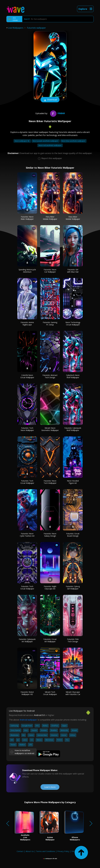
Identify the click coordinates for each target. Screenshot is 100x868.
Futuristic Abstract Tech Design (50, 376)
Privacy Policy (63, 851)
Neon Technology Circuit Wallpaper (73, 324)
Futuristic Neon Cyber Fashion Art (27, 535)
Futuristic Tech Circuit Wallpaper (27, 482)
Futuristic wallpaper (36, 28)
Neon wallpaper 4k (22, 141)
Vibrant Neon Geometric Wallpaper (50, 429)
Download (50, 100)
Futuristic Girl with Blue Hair (73, 271)
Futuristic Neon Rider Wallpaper (27, 218)
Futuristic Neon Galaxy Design (50, 535)
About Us (30, 851)
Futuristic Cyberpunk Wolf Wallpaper (73, 429)
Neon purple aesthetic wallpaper (46, 141)
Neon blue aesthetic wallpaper (73, 141)
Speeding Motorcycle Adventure (27, 271)
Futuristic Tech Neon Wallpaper (27, 429)
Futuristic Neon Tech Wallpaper (50, 482)
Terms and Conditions (46, 851)
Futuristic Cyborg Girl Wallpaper (73, 588)
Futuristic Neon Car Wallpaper (50, 271)
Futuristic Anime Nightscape (27, 324)
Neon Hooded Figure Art (73, 482)
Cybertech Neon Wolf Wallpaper (73, 376)
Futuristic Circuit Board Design (73, 535)
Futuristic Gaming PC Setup (50, 324)
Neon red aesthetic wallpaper (50, 145)
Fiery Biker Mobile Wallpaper (50, 218)
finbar (57, 113)
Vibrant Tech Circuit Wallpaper (50, 693)
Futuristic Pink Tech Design (73, 640)
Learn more (50, 787)
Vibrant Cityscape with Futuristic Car (73, 693)
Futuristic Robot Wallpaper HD (27, 693)
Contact (20, 851)
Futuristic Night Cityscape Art (50, 588)
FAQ (73, 851)
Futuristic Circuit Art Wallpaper (50, 640)
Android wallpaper (28, 720)
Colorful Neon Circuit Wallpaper (27, 376)
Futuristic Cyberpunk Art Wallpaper (27, 640)
